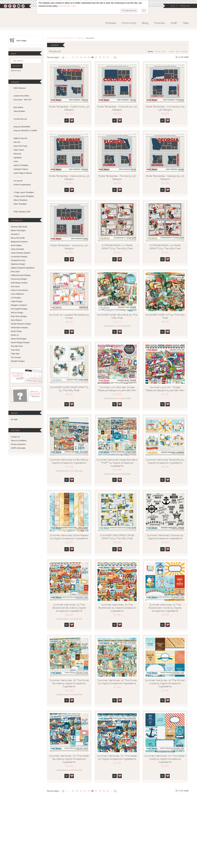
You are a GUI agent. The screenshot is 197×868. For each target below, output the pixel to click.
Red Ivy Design (17, 313)
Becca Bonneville (18, 238)
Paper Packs (19, 150)
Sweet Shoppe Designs (20, 342)
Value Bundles (19, 111)
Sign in (174, 6)
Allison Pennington (18, 230)
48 (100, 57)
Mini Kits (17, 142)
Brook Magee (16, 245)
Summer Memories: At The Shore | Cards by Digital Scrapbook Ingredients (165, 684)
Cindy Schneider (18, 249)
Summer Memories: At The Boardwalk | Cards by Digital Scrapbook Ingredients (165, 608)
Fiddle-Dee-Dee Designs (21, 275)
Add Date (184, 51)
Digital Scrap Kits (21, 138)
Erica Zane (15, 272)
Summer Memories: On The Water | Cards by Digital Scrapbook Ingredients (165, 759)
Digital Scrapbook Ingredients (23, 268)
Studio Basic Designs (19, 328)
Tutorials (159, 23)
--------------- (18, 92)
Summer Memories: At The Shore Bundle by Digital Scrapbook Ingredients (69, 684)
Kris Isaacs (15, 286)
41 (73, 57)
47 (96, 57)
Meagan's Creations (19, 305)
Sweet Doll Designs (19, 339)
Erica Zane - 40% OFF (23, 100)
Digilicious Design (18, 264)
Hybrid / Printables (21, 165)
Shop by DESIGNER (22, 127)
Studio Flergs (16, 331)
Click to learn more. (68, 6)
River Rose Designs (19, 316)
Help (186, 23)
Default (172, 51)
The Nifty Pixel (17, 346)
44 (85, 57)
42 (77, 57)
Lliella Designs (17, 301)
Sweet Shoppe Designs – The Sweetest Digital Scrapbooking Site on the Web (35, 20)
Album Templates (21, 200)
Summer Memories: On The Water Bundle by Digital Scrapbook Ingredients (69, 759)
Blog (145, 23)
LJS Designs (16, 298)
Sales (178, 51)
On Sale (14, 419)
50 (108, 57)
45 (89, 57)
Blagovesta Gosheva (19, 242)
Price (164, 51)
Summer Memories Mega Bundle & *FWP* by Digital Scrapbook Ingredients (117, 463)
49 (104, 57)
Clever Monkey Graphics (21, 253)
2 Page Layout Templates (24, 196)
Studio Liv (15, 335)
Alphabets (18, 158)
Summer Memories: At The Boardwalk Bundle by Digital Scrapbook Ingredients (69, 608)
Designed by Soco (18, 260)
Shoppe (111, 23)
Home (50, 38)
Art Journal (18, 181)
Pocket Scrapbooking (22, 185)
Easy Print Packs (20, 146)
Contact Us (15, 437)
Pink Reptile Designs (19, 309)
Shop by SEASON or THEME (69, 38)
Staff (174, 23)
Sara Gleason (16, 320)
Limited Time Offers (21, 96)
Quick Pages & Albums (23, 173)
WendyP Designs (18, 361)
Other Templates (20, 204)
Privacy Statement (18, 444)
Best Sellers (18, 107)
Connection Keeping (19, 257)
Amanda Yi (15, 234)
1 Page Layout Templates (24, 192)
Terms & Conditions (19, 441)
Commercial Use (20, 119)
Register (185, 6)
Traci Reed (15, 350)
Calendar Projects (21, 169)
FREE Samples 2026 (22, 212)
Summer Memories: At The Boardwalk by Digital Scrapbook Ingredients (117, 608)
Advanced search (16, 71)
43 (81, 57)
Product (158, 51)
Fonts (16, 161)
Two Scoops (16, 357)
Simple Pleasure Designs (21, 324)
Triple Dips (15, 354)
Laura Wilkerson (17, 294)
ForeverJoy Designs (19, 279)
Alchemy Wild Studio (19, 227)
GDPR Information (18, 448)
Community (129, 23)
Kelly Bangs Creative (19, 283)
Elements (17, 154)
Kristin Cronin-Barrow (20, 290)
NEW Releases (20, 88)
